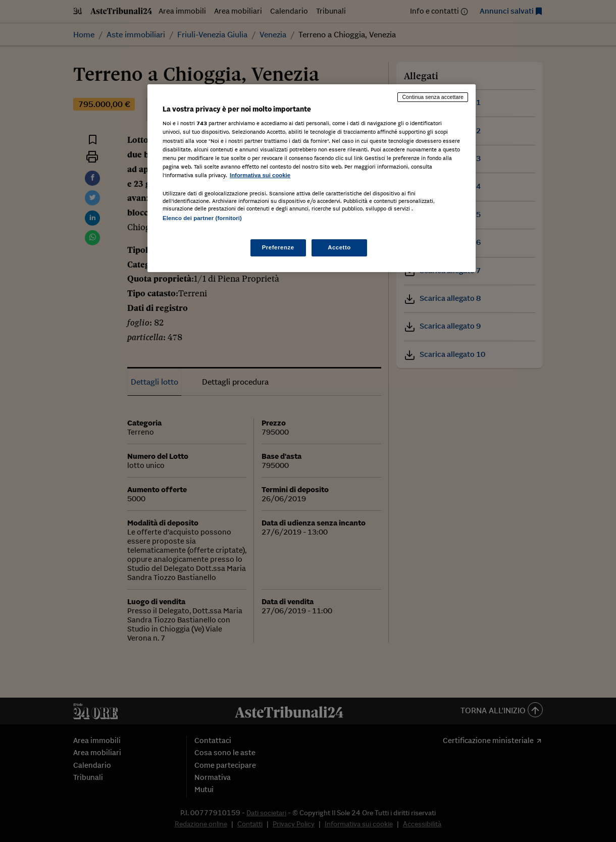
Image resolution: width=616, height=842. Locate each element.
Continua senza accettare (433, 97)
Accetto (339, 247)
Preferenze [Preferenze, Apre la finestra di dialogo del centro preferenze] (278, 247)
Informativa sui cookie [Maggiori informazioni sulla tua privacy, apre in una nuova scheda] (260, 175)
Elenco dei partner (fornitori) (202, 218)
